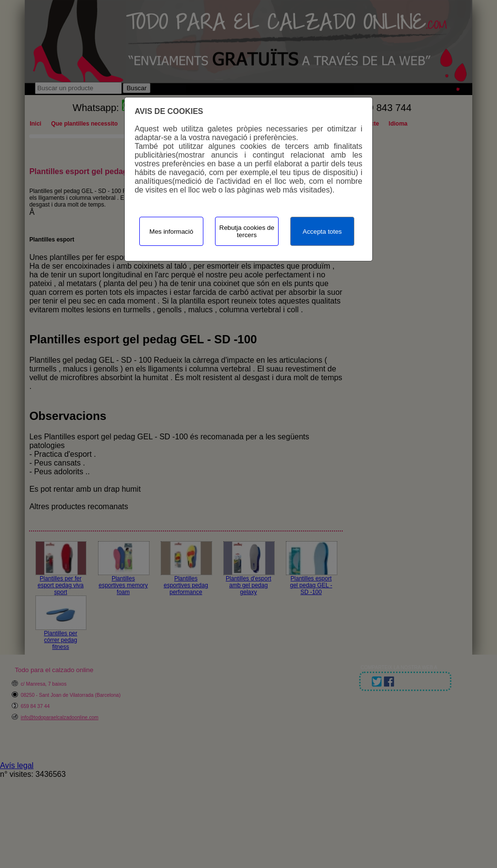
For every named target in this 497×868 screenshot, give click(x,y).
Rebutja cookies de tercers (247, 231)
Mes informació (171, 232)
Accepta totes (323, 232)
